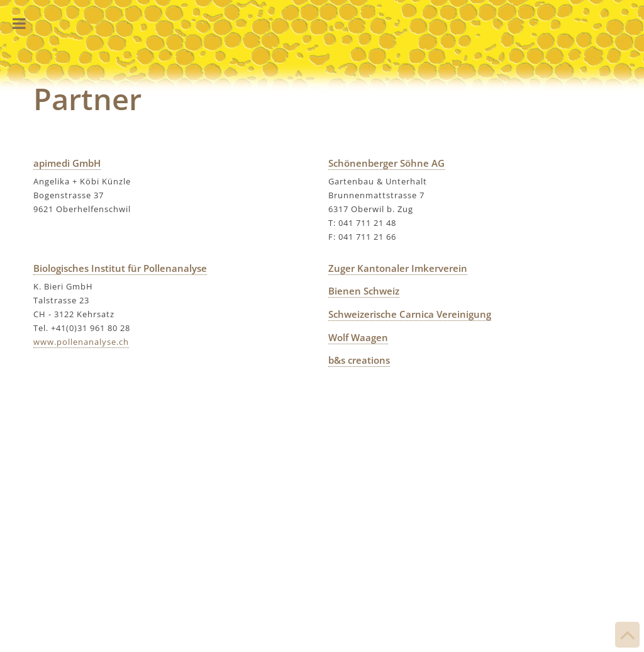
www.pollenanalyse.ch (81, 342)
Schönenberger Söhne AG (386, 163)
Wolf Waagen (358, 337)
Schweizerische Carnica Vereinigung (410, 314)
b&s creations (359, 360)
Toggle (19, 24)
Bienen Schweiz (364, 291)
